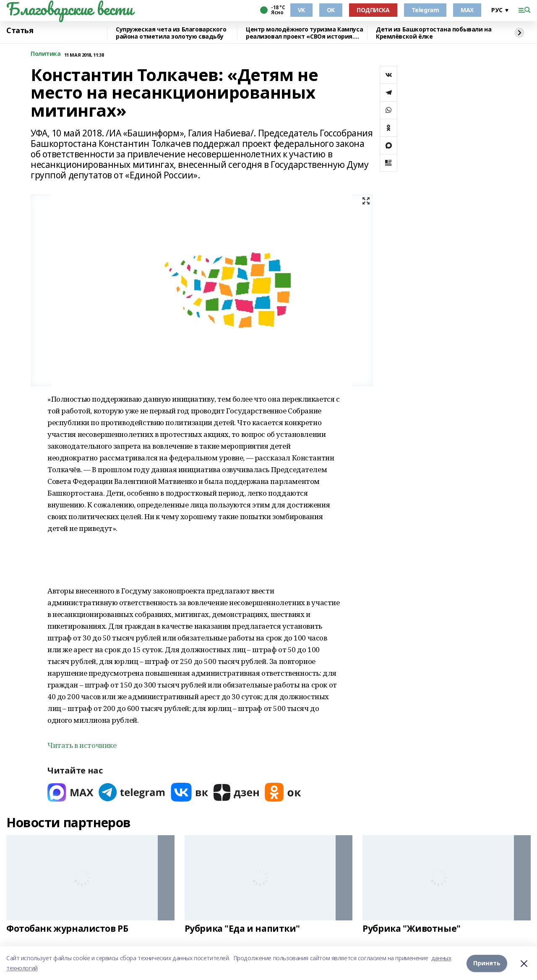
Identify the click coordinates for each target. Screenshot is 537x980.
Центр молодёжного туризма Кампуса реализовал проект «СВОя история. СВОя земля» (304, 33)
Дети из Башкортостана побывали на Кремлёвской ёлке (434, 33)
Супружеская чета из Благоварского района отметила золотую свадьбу (171, 33)
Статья (20, 31)
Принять (487, 963)
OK (331, 10)
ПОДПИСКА (373, 10)
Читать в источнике (82, 745)
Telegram (425, 10)
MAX (467, 10)
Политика (46, 54)
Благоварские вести (69, 9)
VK (301, 10)
